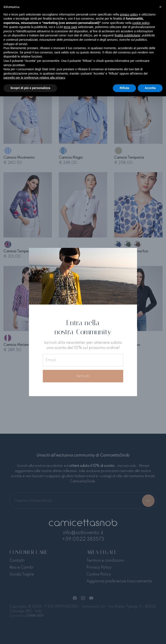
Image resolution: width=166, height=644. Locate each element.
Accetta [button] (150, 88)
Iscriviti (83, 376)
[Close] (131, 254)
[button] (160, 7)
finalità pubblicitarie (127, 35)
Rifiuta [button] (124, 88)
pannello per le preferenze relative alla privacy (34, 78)
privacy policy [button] (129, 14)
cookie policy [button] (141, 23)
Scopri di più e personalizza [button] (30, 88)
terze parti (70, 27)
